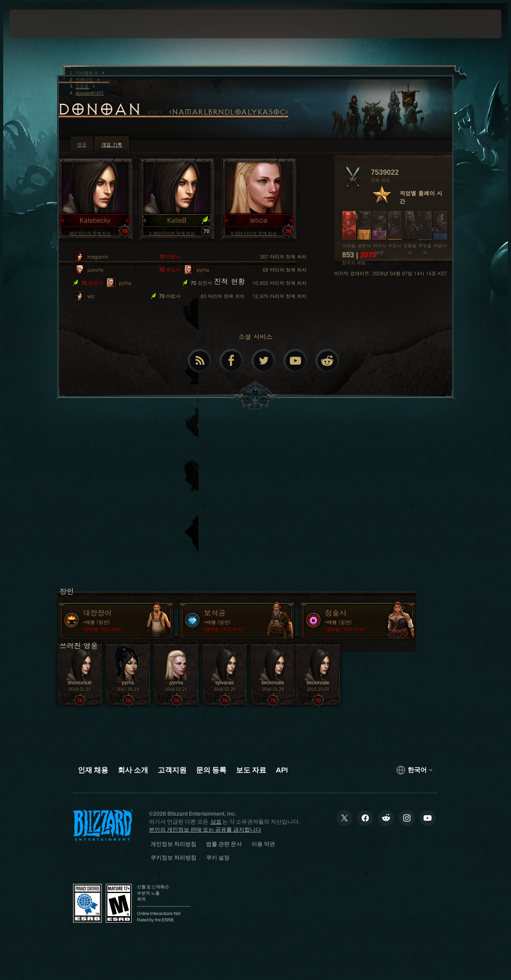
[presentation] (34, 24)
